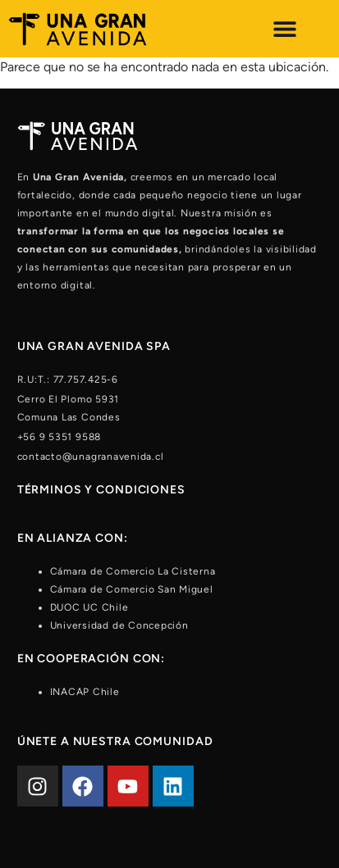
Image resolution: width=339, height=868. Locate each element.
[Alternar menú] (285, 29)
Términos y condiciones (101, 490)
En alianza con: (73, 538)
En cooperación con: (92, 659)
